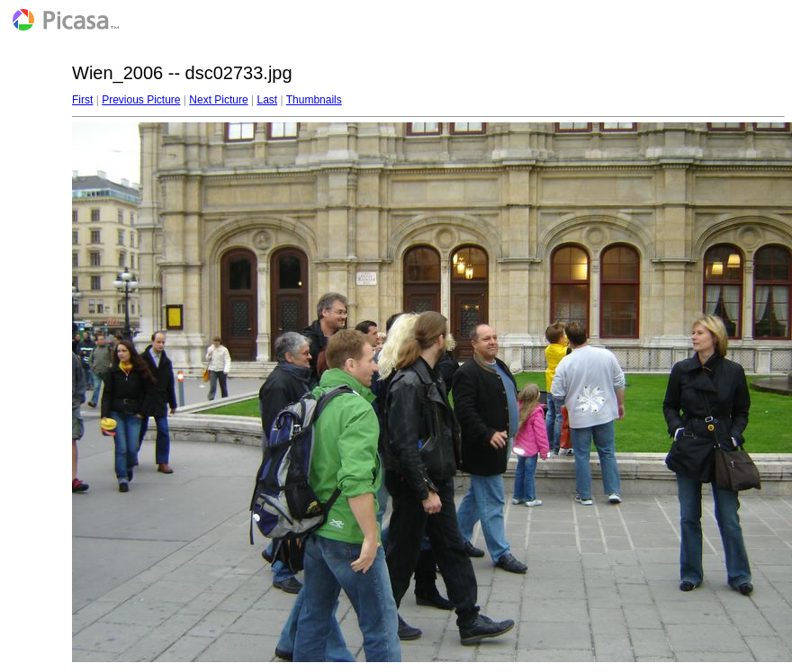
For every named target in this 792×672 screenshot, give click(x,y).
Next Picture (218, 100)
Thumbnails (314, 100)
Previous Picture (141, 100)
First (82, 100)
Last (267, 100)
